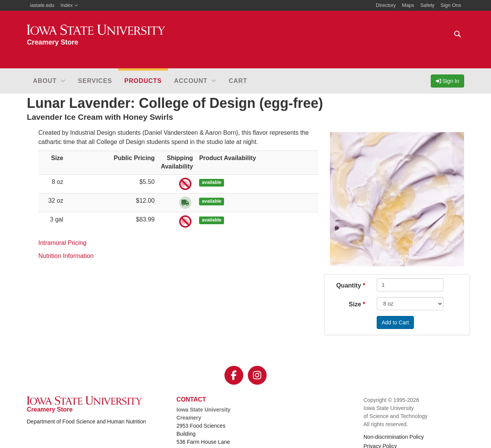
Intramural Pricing (62, 243)
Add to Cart (395, 322)
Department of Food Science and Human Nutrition (87, 422)
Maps (408, 5)
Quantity (348, 285)
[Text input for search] (458, 34)
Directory (386, 5)
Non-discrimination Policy (394, 437)
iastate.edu (42, 5)
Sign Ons (451, 5)
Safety (428, 5)
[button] (49, 81)
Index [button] (70, 5)
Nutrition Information (66, 256)
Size (355, 304)
